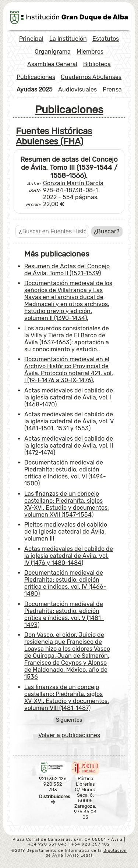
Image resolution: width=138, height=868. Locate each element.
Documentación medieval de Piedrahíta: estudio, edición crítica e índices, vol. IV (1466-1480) (65, 583)
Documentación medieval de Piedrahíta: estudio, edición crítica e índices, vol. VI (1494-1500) (65, 473)
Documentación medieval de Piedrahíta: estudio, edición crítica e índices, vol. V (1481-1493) (64, 614)
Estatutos (106, 39)
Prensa (112, 89)
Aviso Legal (80, 855)
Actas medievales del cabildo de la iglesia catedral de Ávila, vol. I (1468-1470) (69, 397)
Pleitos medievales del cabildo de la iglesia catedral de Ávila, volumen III (66, 532)
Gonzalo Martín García (73, 183)
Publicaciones (36, 77)
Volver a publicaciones (69, 735)
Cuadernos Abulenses (91, 77)
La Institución (68, 39)
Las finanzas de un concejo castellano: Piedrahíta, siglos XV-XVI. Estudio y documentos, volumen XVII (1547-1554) (67, 504)
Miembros (90, 52)
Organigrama (53, 52)
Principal (31, 39)
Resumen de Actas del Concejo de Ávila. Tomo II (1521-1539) (67, 270)
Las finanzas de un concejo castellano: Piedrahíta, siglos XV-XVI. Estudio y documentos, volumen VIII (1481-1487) (67, 697)
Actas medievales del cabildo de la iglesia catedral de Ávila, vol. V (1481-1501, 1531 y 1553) (69, 421)
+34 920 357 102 (91, 844)
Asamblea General (52, 64)
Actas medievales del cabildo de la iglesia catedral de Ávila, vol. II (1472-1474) (69, 446)
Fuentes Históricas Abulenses (54, 136)
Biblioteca (97, 64)
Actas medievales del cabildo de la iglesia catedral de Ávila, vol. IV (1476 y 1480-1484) (69, 556)
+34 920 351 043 (47, 844)
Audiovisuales (77, 89)
